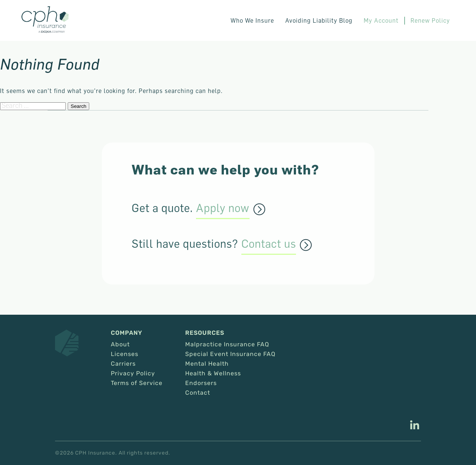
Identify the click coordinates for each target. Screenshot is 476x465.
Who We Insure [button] (252, 20)
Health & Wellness (213, 373)
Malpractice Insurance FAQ (227, 344)
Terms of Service (137, 383)
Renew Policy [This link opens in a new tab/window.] (430, 20)
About (120, 344)
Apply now (223, 208)
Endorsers (201, 383)
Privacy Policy (133, 373)
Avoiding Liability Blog (319, 20)
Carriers (123, 364)
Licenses (125, 354)
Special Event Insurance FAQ (230, 354)
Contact (198, 393)
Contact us (269, 244)
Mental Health (207, 364)
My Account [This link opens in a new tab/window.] (381, 20)
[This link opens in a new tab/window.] (415, 426)
